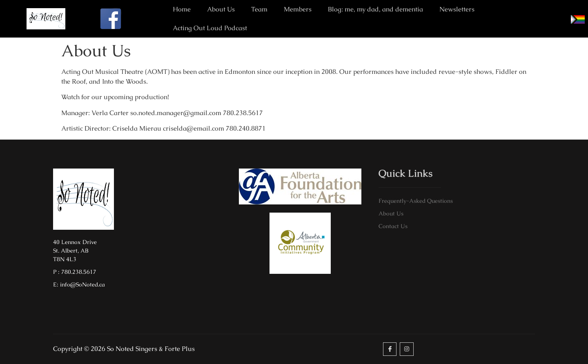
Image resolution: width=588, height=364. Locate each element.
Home (182, 9)
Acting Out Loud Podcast (210, 28)
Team (259, 9)
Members (298, 9)
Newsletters (457, 9)
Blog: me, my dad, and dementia (375, 9)
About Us (221, 9)
